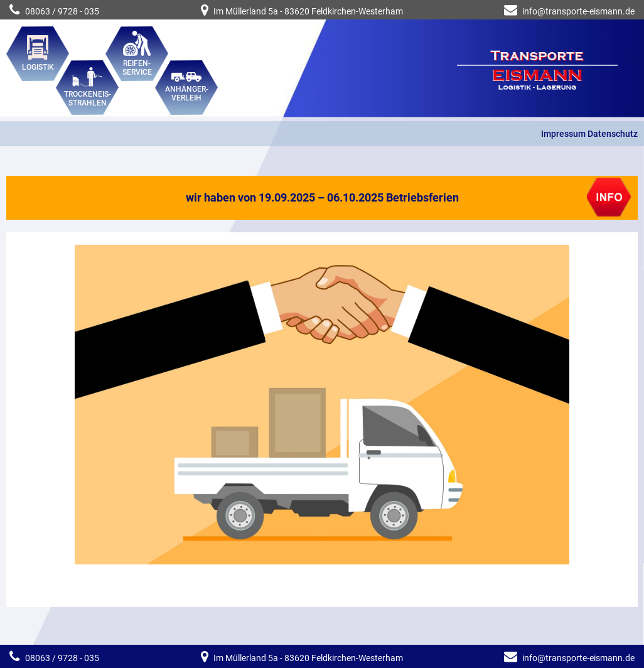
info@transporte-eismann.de (578, 11)
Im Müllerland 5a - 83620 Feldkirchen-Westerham (302, 11)
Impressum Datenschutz (589, 134)
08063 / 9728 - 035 (54, 11)
